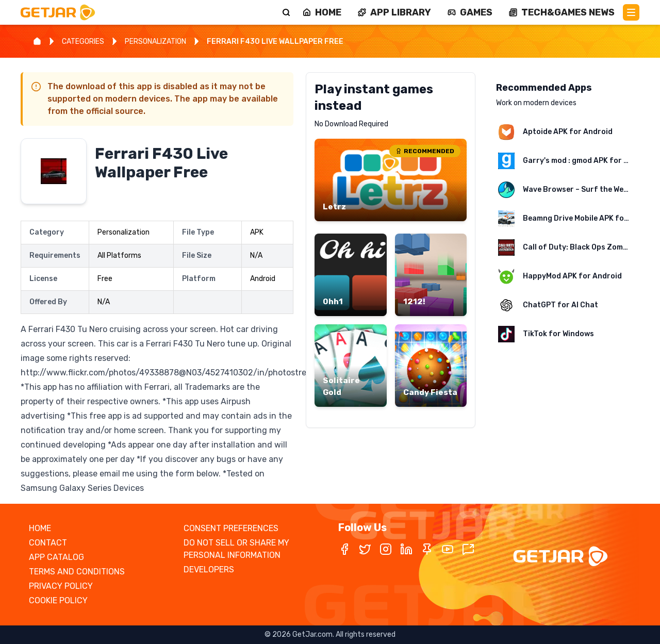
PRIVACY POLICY (61, 586)
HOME (40, 528)
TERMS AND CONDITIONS (77, 572)
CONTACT (48, 543)
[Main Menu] (631, 12)
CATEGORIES (83, 42)
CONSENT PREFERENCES (231, 528)
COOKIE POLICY (58, 600)
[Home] (37, 41)
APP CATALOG (56, 557)
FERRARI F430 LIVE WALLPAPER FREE (275, 42)
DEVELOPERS (209, 569)
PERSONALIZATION (155, 42)
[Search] (286, 12)
